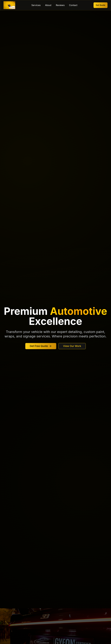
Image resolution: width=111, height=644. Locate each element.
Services (36, 5)
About (48, 5)
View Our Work (72, 346)
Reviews (60, 5)
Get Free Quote (41, 346)
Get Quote (101, 5)
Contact (73, 5)
